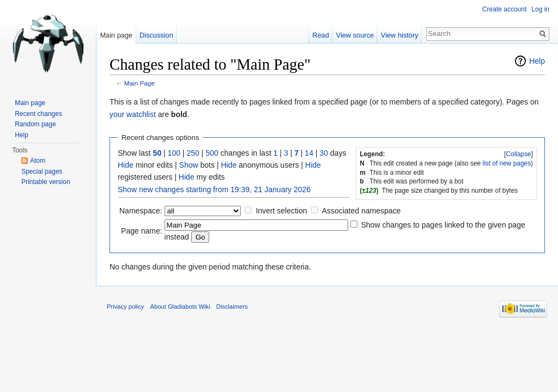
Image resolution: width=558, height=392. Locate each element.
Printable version (46, 182)
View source (355, 35)
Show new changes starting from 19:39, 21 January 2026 (214, 189)
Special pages (42, 171)
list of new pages (507, 163)
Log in (540, 9)
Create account (504, 9)
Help (537, 61)
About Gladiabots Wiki (180, 307)
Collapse (518, 154)
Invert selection (281, 211)
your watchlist (133, 114)
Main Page (139, 83)
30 (324, 153)
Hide (126, 165)
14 (309, 153)
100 (174, 153)
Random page (35, 124)
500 (212, 153)
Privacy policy (125, 307)
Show (189, 165)
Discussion (156, 35)
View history (400, 35)
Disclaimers (232, 307)
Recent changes (38, 114)
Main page (116, 35)
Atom (38, 161)
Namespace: (141, 211)
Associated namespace (362, 211)
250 (193, 153)
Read (321, 35)
